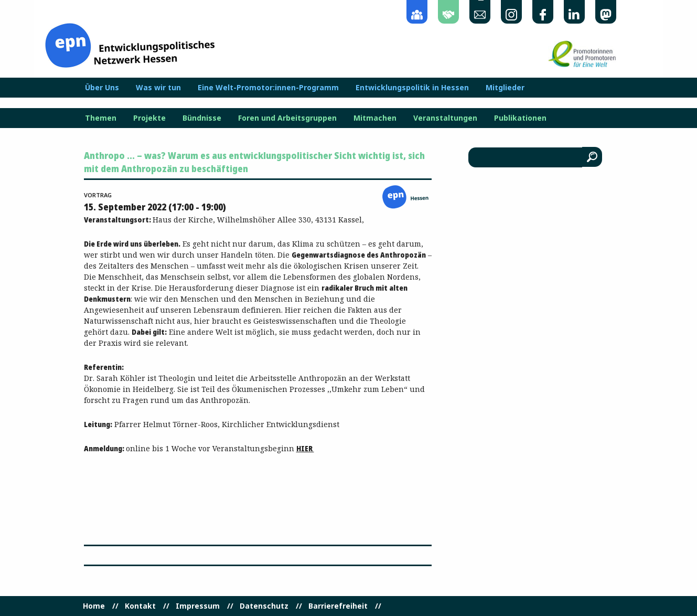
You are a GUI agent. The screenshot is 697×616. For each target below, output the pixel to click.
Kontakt (140, 606)
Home (94, 606)
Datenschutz (264, 606)
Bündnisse (202, 118)
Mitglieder (505, 88)
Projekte (149, 118)
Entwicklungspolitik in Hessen (412, 88)
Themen (101, 118)
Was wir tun (158, 88)
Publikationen (520, 118)
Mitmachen (375, 118)
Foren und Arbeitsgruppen (287, 118)
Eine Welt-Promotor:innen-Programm (268, 88)
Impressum (198, 606)
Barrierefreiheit (338, 606)
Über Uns (102, 88)
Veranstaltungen (445, 118)
